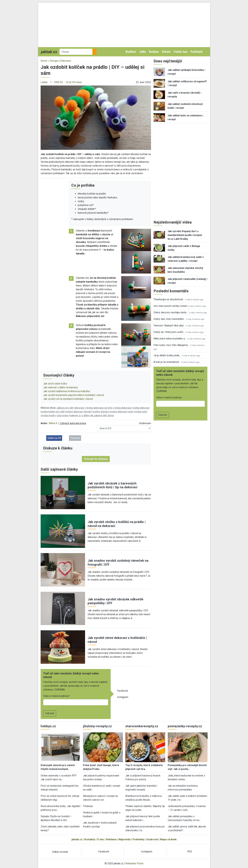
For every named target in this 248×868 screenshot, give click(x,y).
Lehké (44, 82)
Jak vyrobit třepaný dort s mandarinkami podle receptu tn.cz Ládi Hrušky (185, 235)
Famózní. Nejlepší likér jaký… (169, 325)
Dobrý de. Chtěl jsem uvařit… (169, 332)
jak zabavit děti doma (102, 415)
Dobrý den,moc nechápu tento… (171, 312)
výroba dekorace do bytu (99, 408)
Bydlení (131, 52)
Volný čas (180, 52)
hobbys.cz (48, 726)
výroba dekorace (122, 408)
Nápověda (124, 839)
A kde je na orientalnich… (167, 362)
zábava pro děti (65, 408)
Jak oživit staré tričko (55, 384)
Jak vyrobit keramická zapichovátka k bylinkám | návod (74, 395)
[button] (96, 117)
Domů (44, 61)
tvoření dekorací (74, 412)
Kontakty (90, 839)
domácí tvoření (92, 412)
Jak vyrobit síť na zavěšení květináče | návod (68, 399)
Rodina (154, 52)
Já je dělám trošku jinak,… (167, 355)
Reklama (111, 839)
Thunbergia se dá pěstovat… (169, 299)
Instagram (123, 697)
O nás (101, 839)
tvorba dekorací (141, 408)
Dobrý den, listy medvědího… (169, 319)
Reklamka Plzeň (134, 863)
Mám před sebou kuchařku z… (170, 339)
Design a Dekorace (60, 61)
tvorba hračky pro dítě (53, 412)
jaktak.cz (77, 839)
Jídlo (142, 52)
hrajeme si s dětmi (79, 415)
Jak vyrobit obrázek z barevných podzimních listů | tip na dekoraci (112, 485)
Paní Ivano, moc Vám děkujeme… (172, 345)
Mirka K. (53, 423)
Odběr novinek (60, 852)
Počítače (197, 52)
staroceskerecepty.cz (142, 726)
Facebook (123, 691)
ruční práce (63, 415)
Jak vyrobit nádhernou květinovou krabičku (67, 391)
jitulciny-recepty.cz (97, 726)
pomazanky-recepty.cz (185, 726)
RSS (190, 852)
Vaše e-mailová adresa (56, 696)
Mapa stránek (168, 839)
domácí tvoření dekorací (114, 412)
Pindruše (88, 806)
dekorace (79, 408)
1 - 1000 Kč (56, 82)
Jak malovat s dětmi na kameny (61, 387)
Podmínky (138, 839)
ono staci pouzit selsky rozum (170, 306)
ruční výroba (135, 412)
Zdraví (166, 52)
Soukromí (152, 839)
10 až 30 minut (74, 82)
